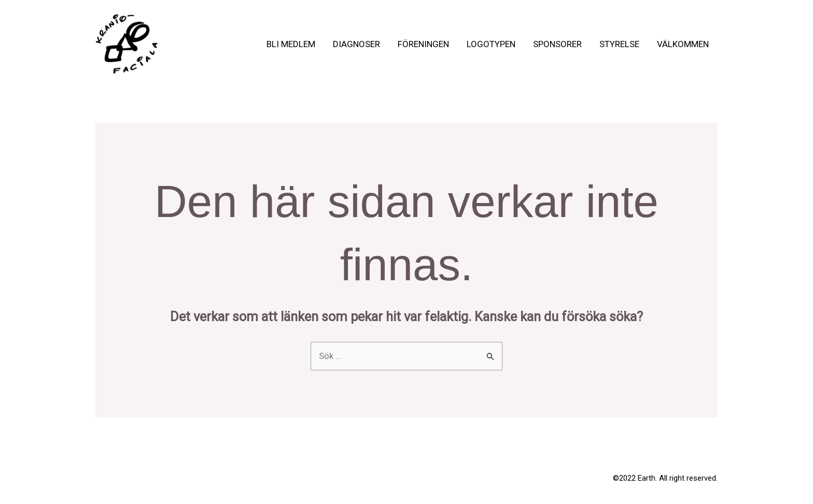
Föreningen (423, 44)
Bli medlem (291, 44)
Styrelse (619, 44)
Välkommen (683, 44)
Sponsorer (557, 44)
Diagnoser (356, 44)
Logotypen (491, 44)
